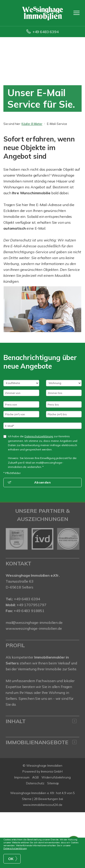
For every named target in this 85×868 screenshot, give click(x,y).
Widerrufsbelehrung (56, 777)
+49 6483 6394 (46, 32)
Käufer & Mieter (32, 124)
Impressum (22, 777)
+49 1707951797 (31, 605)
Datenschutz (35, 783)
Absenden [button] (42, 482)
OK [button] (11, 859)
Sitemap (53, 783)
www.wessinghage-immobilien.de (34, 628)
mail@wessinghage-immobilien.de (34, 622)
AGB (35, 777)
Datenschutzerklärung (39, 436)
